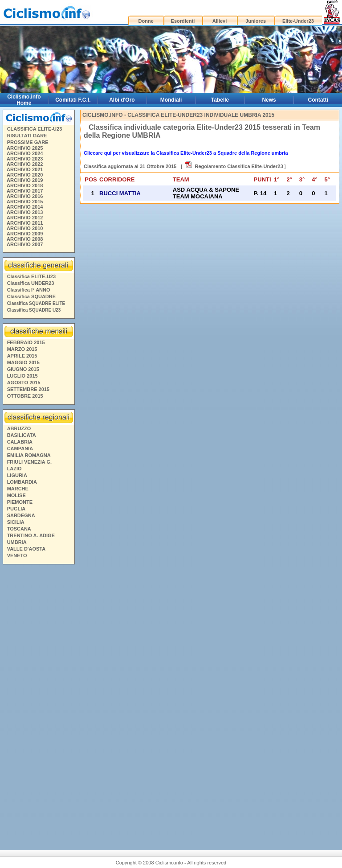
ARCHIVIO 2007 (25, 244)
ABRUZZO (19, 428)
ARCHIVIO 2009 (25, 234)
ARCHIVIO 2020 (25, 175)
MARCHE (18, 489)
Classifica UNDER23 (31, 283)
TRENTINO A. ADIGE (31, 535)
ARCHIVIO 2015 (25, 202)
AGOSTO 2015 (24, 383)
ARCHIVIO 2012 (25, 218)
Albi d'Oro (122, 100)
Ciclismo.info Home (24, 100)
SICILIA (16, 522)
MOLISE (16, 495)
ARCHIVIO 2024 (25, 153)
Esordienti (183, 21)
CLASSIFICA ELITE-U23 (35, 129)
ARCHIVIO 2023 (25, 159)
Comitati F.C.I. (73, 100)
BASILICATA (22, 435)
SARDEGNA (21, 515)
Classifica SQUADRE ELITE (36, 303)
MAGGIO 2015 (23, 362)
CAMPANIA (20, 448)
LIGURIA (17, 475)
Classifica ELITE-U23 (31, 276)
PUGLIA (16, 509)
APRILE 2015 (22, 356)
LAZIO (14, 469)
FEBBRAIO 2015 (26, 342)
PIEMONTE (20, 502)
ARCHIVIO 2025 (25, 148)
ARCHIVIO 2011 (25, 223)
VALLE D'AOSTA (26, 549)
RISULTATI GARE (27, 136)
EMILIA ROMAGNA (29, 455)
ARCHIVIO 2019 (25, 180)
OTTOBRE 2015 (25, 396)
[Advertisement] (38, 703)
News (269, 100)
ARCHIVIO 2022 (25, 164)
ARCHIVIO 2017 (25, 191)
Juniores (256, 21)
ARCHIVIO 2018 (25, 185)
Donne (146, 21)
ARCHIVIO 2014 (25, 207)
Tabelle (220, 100)
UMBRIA (17, 542)
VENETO (17, 555)
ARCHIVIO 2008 (25, 239)
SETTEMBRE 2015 (28, 389)
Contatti (318, 100)
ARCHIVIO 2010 (25, 228)
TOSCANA (19, 529)
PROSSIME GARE (28, 142)
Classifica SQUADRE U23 (34, 310)
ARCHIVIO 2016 (25, 196)
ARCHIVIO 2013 (25, 212)
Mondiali (171, 100)
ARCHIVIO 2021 (25, 169)
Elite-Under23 (298, 21)
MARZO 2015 (22, 349)
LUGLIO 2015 (22, 376)
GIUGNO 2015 (23, 369)
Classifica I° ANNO (29, 290)
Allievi (220, 21)
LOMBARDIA (22, 482)
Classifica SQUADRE (31, 296)
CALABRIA (20, 442)
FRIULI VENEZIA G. (29, 462)
